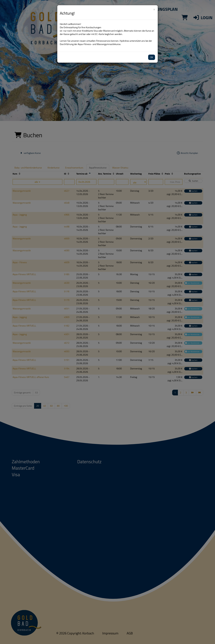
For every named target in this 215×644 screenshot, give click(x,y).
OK (152, 57)
